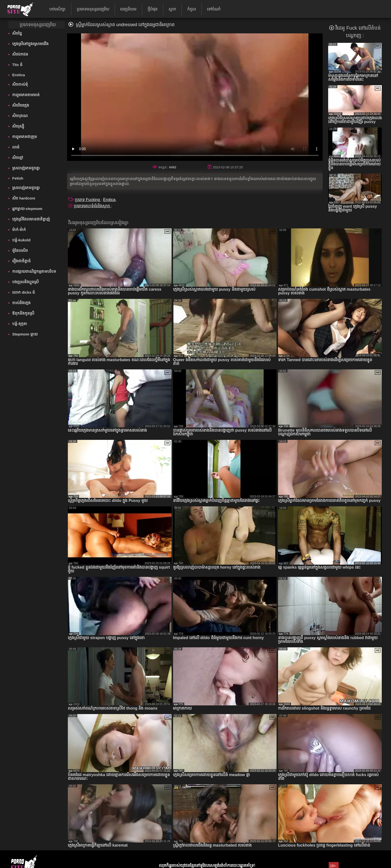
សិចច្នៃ (17, 33)
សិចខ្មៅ (18, 158)
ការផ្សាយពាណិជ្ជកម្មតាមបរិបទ (34, 271)
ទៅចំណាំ (214, 9)
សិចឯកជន (20, 54)
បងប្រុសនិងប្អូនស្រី (25, 282)
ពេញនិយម (128, 9)
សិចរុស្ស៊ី (18, 126)
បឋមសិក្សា (57, 9)
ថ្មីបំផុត (153, 9)
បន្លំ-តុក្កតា (20, 324)
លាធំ (16, 147)
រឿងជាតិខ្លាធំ (21, 261)
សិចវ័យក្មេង (21, 105)
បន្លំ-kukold (21, 240)
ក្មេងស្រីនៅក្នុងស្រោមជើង (30, 44)
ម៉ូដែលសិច (20, 250)
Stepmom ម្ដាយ (25, 334)
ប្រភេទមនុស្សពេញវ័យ (93, 9)
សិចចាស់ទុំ (20, 84)
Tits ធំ (17, 65)
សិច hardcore (24, 198)
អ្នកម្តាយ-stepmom (27, 209)
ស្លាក (172, 9)
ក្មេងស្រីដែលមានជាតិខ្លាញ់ (31, 219)
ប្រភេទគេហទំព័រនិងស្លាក (92, 206)
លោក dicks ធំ (24, 292)
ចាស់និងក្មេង (21, 303)
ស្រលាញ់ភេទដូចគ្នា (26, 168)
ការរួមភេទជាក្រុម (25, 137)
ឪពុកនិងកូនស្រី (23, 313)
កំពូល (192, 9)
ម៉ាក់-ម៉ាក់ (19, 230)
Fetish (18, 178)
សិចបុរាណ (20, 116)
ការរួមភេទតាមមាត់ (26, 95)
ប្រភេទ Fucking (88, 200)
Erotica (19, 75)
